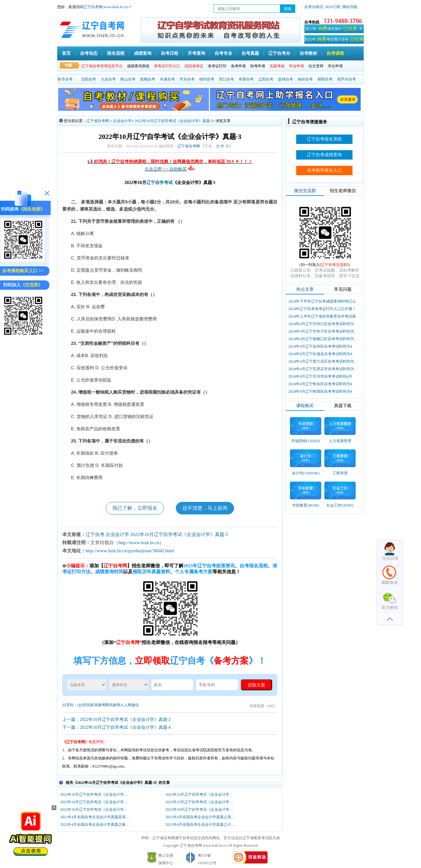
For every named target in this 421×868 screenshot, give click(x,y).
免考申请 (238, 66)
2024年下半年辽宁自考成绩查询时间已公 (322, 301)
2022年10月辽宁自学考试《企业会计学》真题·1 (201, 809)
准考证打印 (217, 66)
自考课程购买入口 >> (23, 271)
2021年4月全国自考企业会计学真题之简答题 (201, 817)
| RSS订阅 (332, 7)
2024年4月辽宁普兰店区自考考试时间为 (321, 361)
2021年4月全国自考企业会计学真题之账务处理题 (95, 825)
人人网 (126, 705)
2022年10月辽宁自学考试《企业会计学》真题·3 (174, 121)
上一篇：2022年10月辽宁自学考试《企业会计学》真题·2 (117, 720)
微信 (135, 705)
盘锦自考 (286, 79)
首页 (66, 53)
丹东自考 (187, 79)
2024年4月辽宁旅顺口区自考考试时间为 (321, 339)
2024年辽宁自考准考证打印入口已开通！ (322, 309)
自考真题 (250, 53)
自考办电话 (314, 7)
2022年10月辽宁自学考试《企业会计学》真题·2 (95, 809)
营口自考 (226, 79)
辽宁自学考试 (160, 183)
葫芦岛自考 (347, 79)
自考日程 (170, 53)
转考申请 (258, 66)
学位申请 (335, 66)
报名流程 (116, 53)
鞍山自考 (128, 79)
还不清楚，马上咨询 (205, 508)
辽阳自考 (266, 79)
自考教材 (308, 53)
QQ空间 (84, 705)
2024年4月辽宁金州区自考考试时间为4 (320, 346)
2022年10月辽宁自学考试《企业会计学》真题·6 (95, 794)
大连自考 (108, 79)
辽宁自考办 (279, 53)
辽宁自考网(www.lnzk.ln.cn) (106, 7)
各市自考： (67, 79)
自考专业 (223, 53)
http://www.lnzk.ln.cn (139, 543)
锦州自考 (207, 79)
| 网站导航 (349, 7)
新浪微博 (98, 705)
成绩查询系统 (138, 66)
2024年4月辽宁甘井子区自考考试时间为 (321, 331)
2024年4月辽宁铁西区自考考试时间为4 (320, 391)
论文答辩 (316, 66)
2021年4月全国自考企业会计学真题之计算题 (201, 825)
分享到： (70, 705)
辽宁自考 (95, 534)
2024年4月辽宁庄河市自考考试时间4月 (320, 376)
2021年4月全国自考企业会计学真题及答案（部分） (95, 817)
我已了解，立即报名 (135, 508)
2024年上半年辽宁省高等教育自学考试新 (322, 316)
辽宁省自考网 (98, 121)
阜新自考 (246, 79)
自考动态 (89, 53)
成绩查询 (143, 53)
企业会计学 (122, 121)
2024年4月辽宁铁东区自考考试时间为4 (320, 384)
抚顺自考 (148, 79)
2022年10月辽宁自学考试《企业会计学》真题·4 (95, 802)
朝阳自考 (325, 79)
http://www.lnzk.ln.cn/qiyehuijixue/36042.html (130, 551)
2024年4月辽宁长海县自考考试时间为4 (320, 354)
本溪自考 (167, 79)
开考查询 (196, 53)
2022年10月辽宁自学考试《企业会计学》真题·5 (201, 794)
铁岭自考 (305, 79)
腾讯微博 (113, 705)
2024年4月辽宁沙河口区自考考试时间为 (321, 324)
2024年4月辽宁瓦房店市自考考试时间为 (321, 369)
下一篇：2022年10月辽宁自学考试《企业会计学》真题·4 (117, 727)
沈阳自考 (89, 79)
